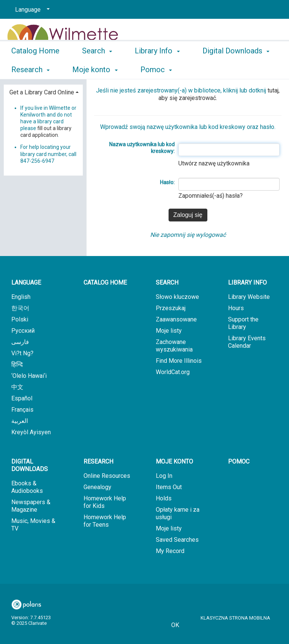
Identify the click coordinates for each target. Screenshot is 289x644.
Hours (236, 308)
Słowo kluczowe (177, 297)
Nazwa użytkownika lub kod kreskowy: (142, 148)
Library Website (249, 297)
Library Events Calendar (247, 342)
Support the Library (243, 323)
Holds (164, 498)
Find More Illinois (179, 361)
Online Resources (107, 476)
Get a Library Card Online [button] (42, 92)
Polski (20, 319)
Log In (164, 476)
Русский (23, 331)
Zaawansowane (176, 319)
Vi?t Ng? (22, 353)
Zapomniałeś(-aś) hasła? (211, 196)
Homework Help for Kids (105, 502)
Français (22, 410)
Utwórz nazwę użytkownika (214, 163)
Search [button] (97, 68)
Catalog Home (35, 68)
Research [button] (98, 461)
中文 (17, 387)
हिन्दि (17, 364)
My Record (170, 551)
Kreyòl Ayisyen (31, 432)
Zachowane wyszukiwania (174, 346)
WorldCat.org (173, 372)
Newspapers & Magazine (31, 506)
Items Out (169, 487)
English (21, 297)
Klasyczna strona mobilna (235, 618)
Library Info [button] (157, 68)
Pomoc (239, 461)
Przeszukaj (171, 308)
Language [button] (26, 283)
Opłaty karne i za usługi (178, 513)
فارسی (20, 342)
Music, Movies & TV (33, 525)
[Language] (31, 10)
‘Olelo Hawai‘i (29, 376)
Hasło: (167, 182)
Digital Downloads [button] (30, 465)
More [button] (217, 70)
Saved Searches (177, 540)
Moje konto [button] (174, 461)
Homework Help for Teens (105, 521)
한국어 (20, 308)
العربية (20, 421)
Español (22, 398)
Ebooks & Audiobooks (27, 487)
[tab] (43, 92)
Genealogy (97, 487)
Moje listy (169, 331)
